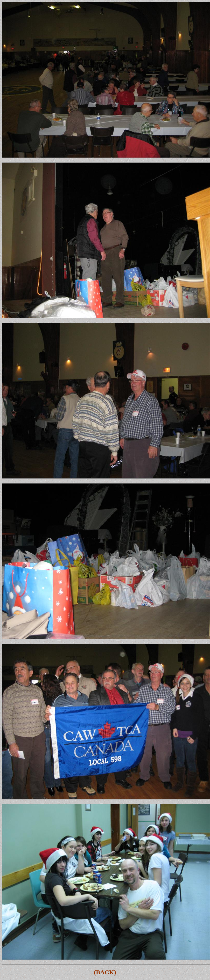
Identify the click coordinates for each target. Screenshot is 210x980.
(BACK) (105, 972)
